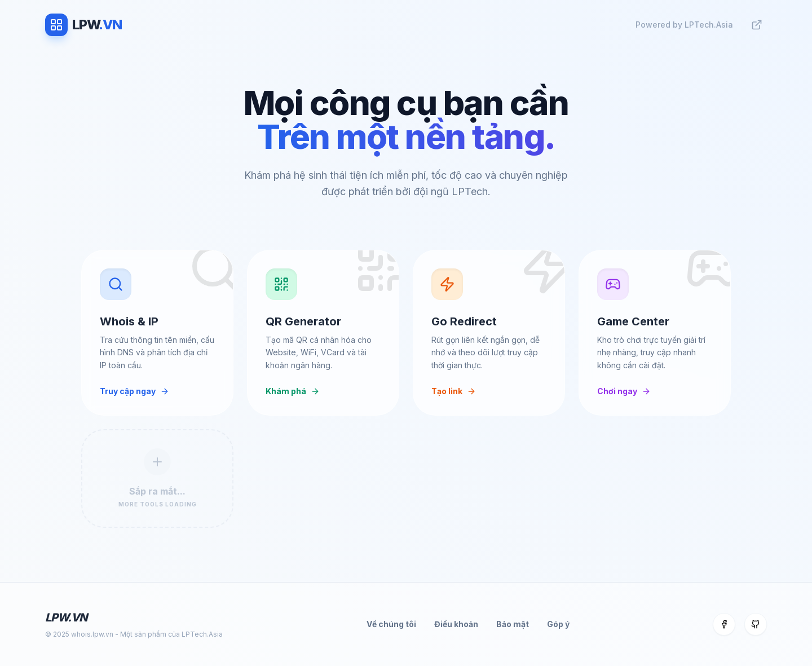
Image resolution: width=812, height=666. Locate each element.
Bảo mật (513, 624)
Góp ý (558, 624)
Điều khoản (456, 624)
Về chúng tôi (391, 624)
